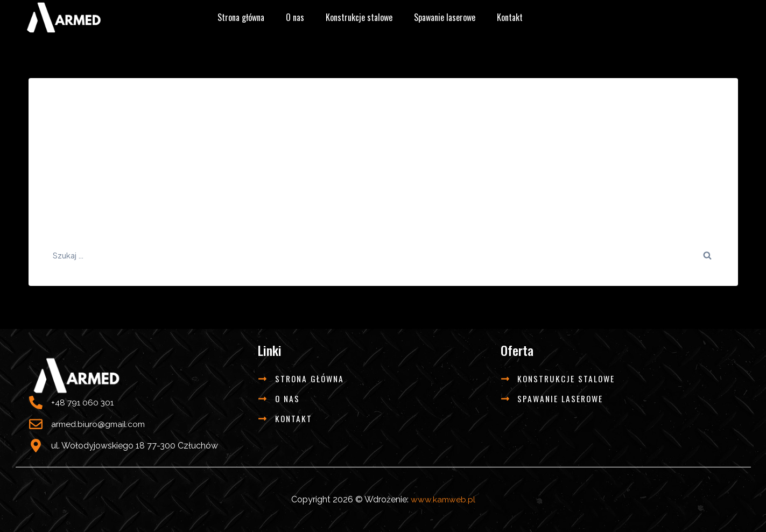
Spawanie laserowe (445, 17)
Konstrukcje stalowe (359, 17)
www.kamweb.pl (443, 499)
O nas (295, 17)
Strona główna (241, 17)
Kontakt (510, 17)
